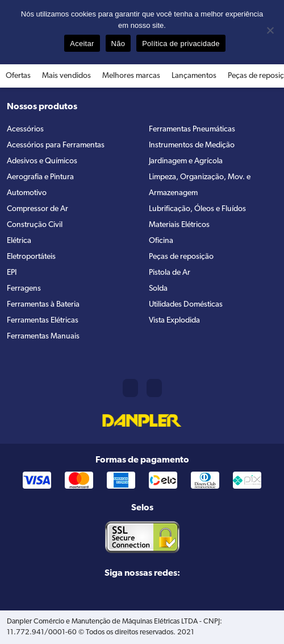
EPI (12, 273)
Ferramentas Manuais (43, 337)
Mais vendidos (66, 76)
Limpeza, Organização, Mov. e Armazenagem (200, 185)
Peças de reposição (181, 257)
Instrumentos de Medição (192, 145)
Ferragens (24, 289)
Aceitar (82, 44)
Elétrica (19, 241)
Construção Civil (35, 225)
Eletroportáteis (31, 257)
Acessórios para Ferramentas (56, 145)
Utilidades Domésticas (186, 305)
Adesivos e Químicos (42, 161)
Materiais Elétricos (179, 225)
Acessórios (25, 129)
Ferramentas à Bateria (43, 305)
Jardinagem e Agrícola (186, 161)
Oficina (161, 241)
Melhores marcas (131, 76)
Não (118, 44)
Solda (158, 289)
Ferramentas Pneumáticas (192, 129)
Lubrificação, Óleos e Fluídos (197, 209)
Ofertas (18, 76)
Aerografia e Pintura (40, 177)
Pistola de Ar (170, 273)
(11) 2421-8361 (130, 388)
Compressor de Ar (37, 209)
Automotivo (27, 193)
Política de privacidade (181, 44)
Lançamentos (194, 76)
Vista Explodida (174, 321)
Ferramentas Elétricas (43, 321)
